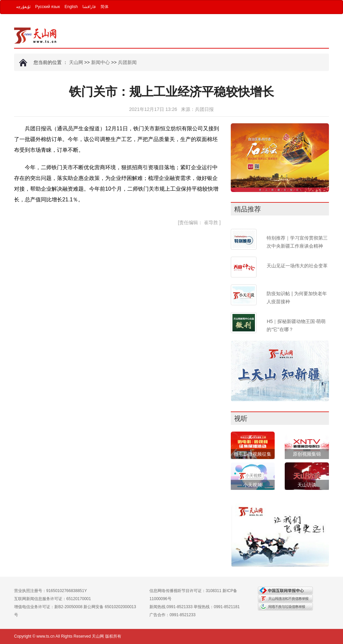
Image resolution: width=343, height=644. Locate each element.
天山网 (76, 62)
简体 (105, 7)
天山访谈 (307, 485)
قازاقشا (89, 7)
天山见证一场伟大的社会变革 (297, 266)
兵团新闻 (127, 62)
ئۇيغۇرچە (23, 7)
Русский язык (48, 7)
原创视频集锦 (307, 454)
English (71, 7)
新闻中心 (100, 62)
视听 (241, 418)
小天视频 (253, 485)
